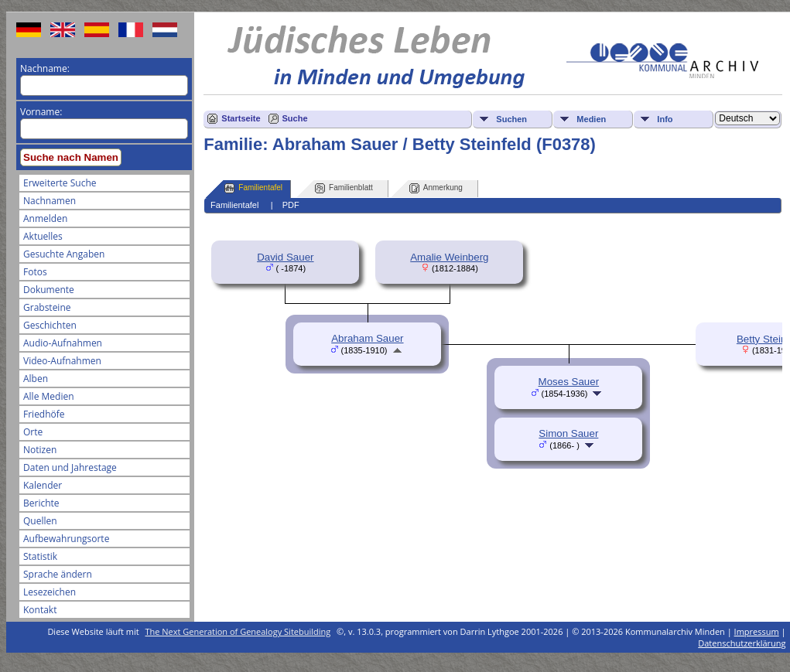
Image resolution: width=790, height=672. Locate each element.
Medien (591, 119)
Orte (33, 432)
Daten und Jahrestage (70, 467)
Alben (36, 379)
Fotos (35, 272)
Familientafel (253, 188)
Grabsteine (47, 307)
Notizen (40, 450)
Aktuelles (43, 236)
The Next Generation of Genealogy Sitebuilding (238, 631)
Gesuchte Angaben (64, 254)
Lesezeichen (50, 592)
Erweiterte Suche (60, 183)
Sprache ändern (58, 574)
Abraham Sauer (367, 338)
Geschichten (50, 325)
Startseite (241, 118)
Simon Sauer (568, 433)
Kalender (43, 485)
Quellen (40, 521)
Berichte (41, 503)
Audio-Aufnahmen (63, 343)
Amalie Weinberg (449, 257)
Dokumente (49, 290)
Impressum (757, 631)
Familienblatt (344, 188)
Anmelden (45, 218)
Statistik (40, 556)
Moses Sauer (569, 382)
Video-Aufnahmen (62, 361)
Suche (295, 118)
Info (665, 119)
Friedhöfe (44, 414)
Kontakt (40, 610)
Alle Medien (49, 396)
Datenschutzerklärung (742, 643)
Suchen (511, 119)
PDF (291, 205)
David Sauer (285, 257)
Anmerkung (436, 188)
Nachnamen (50, 201)
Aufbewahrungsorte (66, 539)
